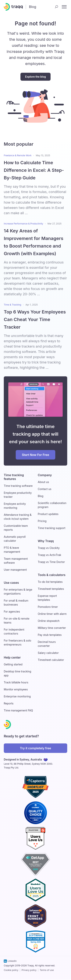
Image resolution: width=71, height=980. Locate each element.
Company (45, 475)
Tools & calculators (52, 575)
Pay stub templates (50, 635)
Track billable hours (16, 682)
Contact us (45, 489)
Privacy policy (29, 970)
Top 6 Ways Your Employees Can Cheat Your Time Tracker (35, 319)
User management (15, 570)
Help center (12, 657)
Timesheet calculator (51, 660)
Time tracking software (18, 486)
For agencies (12, 612)
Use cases (11, 583)
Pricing (42, 521)
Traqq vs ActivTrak (50, 555)
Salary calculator (48, 653)
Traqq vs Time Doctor (51, 562)
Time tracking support (52, 528)
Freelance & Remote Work (18, 155)
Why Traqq (46, 541)
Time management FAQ (18, 710)
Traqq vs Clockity (49, 548)
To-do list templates (50, 582)
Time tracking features (14, 477)
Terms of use (47, 970)
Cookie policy (11, 970)
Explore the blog (35, 77)
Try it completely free (35, 748)
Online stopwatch (49, 621)
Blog (41, 496)
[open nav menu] (64, 7)
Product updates (48, 514)
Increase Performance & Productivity (23, 224)
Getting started (13, 664)
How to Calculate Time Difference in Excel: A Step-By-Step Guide (34, 170)
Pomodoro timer (48, 607)
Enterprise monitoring (17, 696)
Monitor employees (16, 689)
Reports (9, 703)
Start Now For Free (36, 455)
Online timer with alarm (52, 614)
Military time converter (52, 628)
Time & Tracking (12, 305)
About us (43, 482)
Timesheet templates (51, 589)
